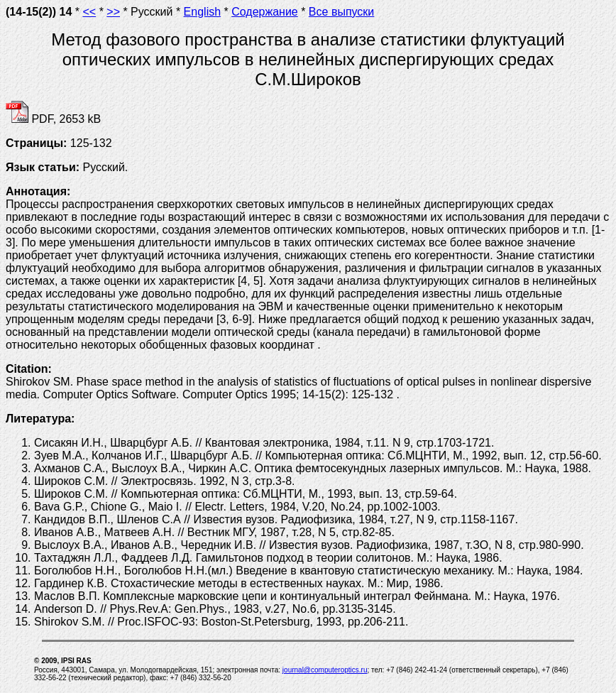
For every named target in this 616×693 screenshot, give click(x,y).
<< (90, 12)
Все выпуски (341, 12)
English (202, 12)
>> (113, 12)
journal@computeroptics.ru (325, 670)
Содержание (265, 12)
